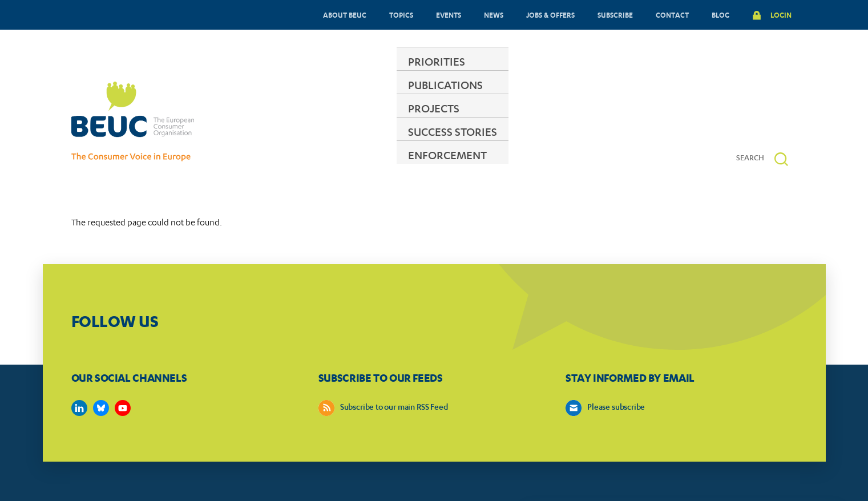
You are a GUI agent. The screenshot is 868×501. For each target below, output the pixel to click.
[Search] (754, 124)
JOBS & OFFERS (550, 15)
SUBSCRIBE (615, 15)
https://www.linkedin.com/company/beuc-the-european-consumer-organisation (79, 373)
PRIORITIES (260, 122)
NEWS (494, 15)
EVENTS (449, 15)
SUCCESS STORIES (528, 122)
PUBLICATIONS (349, 122)
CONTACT (672, 15)
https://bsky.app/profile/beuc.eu (101, 373)
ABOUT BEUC (345, 15)
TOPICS (401, 15)
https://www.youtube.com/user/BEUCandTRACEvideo (123, 373)
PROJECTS (435, 122)
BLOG (720, 15)
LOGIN (781, 15)
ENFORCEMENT (635, 122)
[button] (781, 124)
